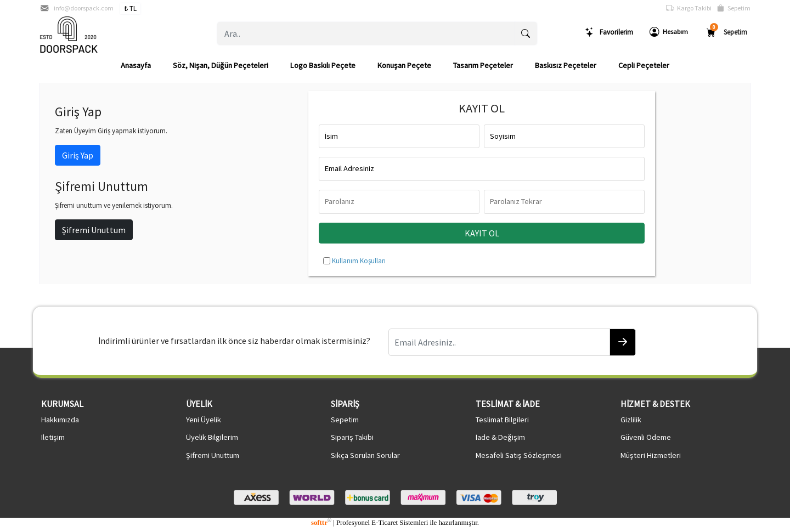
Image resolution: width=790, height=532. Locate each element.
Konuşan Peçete (404, 65)
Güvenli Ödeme (646, 437)
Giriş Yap (78, 155)
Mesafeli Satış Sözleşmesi (519, 455)
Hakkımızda (60, 420)
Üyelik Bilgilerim (212, 437)
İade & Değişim (500, 437)
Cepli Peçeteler (644, 65)
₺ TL (130, 9)
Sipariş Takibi (352, 437)
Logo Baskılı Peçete (323, 65)
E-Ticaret (385, 523)
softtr (321, 523)
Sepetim (734, 8)
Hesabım (669, 32)
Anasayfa (136, 65)
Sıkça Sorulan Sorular (365, 455)
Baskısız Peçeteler (566, 65)
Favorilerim (609, 32)
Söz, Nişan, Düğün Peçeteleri (221, 65)
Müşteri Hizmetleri (651, 455)
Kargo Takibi (689, 8)
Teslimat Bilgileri (502, 420)
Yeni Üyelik (204, 420)
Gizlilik (631, 420)
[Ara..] (366, 33)
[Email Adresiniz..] (499, 342)
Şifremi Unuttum (94, 230)
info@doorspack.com (84, 8)
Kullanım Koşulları (359, 261)
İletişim (53, 437)
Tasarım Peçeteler (483, 65)
